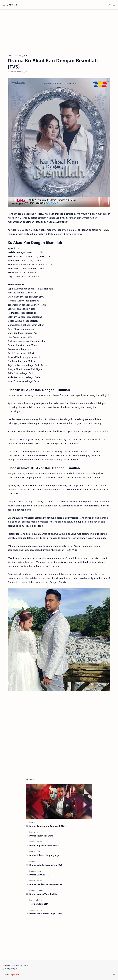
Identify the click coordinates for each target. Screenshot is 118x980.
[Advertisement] (59, 31)
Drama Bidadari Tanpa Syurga (44, 855)
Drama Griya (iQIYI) (39, 875)
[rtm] (33, 900)
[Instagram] (16, 965)
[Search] (114, 5)
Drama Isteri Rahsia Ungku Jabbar (46, 914)
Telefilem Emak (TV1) (40, 904)
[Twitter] (25, 965)
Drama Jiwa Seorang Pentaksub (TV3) (48, 826)
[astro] (34, 832)
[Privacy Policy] (10, 969)
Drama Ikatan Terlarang (41, 836)
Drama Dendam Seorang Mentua (46, 884)
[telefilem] (39, 900)
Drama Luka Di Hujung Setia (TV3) (46, 865)
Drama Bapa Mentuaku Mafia (44, 845)
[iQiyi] (40, 871)
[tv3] (39, 822)
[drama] (34, 822)
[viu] (39, 852)
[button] (110, 5)
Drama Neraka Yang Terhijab (44, 894)
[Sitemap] (21, 969)
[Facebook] (6, 965)
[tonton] (41, 890)
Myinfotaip (12, 5)
